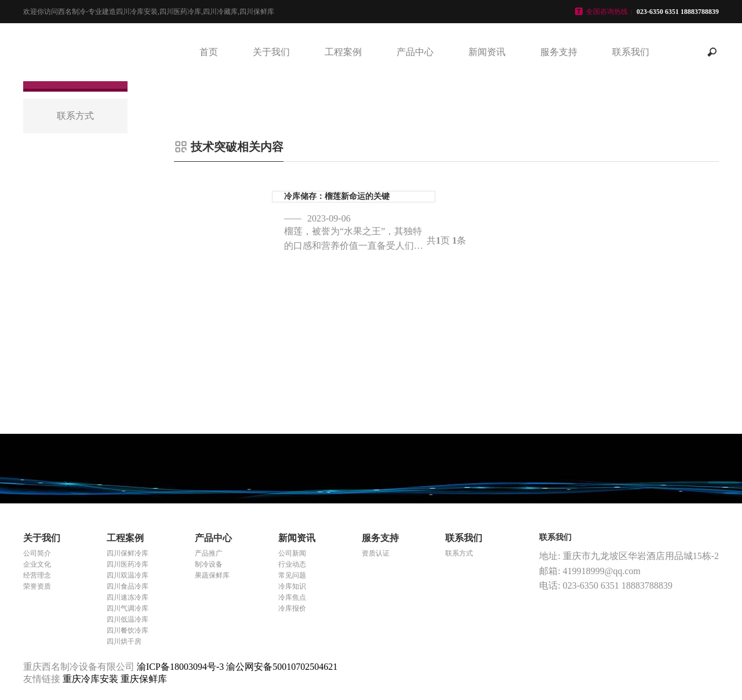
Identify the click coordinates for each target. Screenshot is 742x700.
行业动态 (292, 564)
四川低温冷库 (128, 619)
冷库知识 (292, 586)
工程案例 (343, 52)
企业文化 (37, 564)
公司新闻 (292, 553)
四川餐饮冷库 (128, 630)
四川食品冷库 (128, 586)
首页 (209, 52)
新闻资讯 (487, 52)
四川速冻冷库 (128, 597)
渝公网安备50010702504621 (282, 667)
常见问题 (292, 575)
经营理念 (37, 575)
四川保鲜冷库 (128, 553)
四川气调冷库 (128, 608)
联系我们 (631, 52)
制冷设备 (209, 564)
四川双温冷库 (128, 575)
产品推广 (209, 553)
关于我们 (271, 52)
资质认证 (376, 553)
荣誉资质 (37, 586)
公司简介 (37, 553)
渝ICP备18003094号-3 (180, 667)
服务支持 (559, 52)
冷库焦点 (292, 597)
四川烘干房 (124, 641)
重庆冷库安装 (92, 679)
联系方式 (459, 553)
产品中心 (415, 52)
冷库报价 (292, 608)
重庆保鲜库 (144, 679)
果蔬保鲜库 (212, 575)
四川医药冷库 (128, 564)
